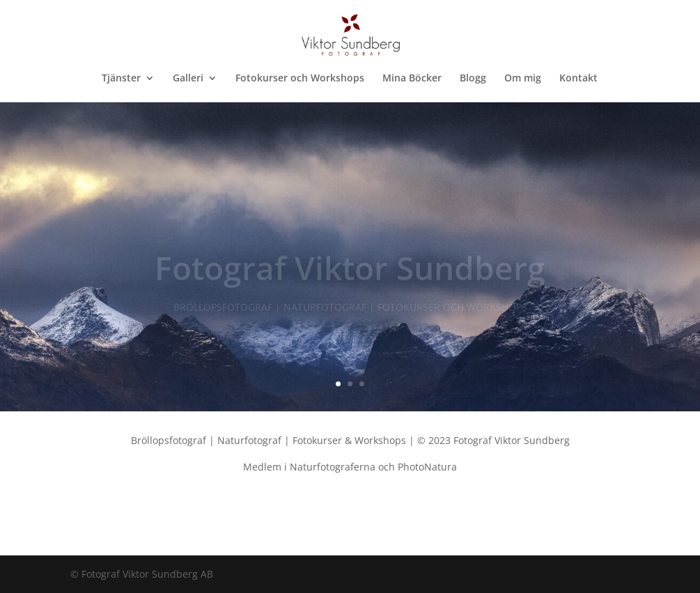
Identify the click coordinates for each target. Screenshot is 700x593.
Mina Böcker (412, 79)
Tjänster (121, 79)
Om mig (523, 79)
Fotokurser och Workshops (300, 79)
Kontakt (578, 79)
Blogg (473, 79)
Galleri (188, 79)
